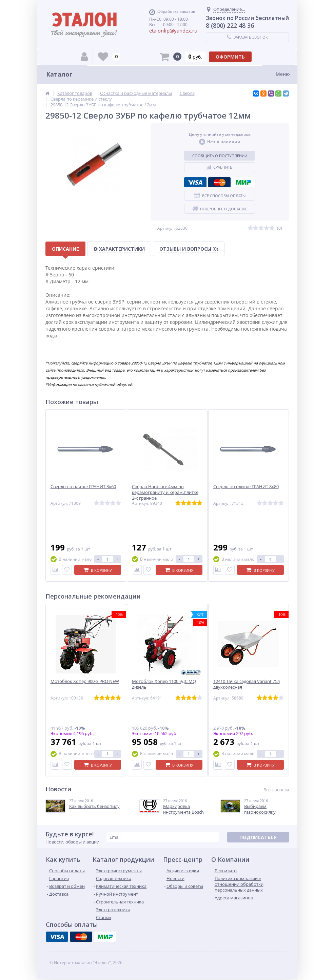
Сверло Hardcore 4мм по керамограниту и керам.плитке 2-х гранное (165, 492)
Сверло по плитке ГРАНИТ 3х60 (83, 487)
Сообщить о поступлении (220, 156)
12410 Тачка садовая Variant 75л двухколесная (247, 684)
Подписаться (258, 837)
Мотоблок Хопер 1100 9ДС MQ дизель (164, 684)
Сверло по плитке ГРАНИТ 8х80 (246, 487)
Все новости (276, 790)
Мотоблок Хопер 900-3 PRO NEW (85, 681)
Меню (283, 74)
